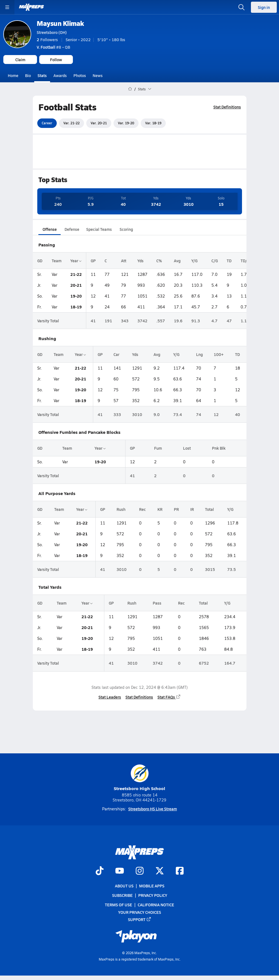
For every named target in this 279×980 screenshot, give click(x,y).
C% (159, 260)
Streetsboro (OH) (52, 32)
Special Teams (99, 229)
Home (13, 75)
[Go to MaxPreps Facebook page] (180, 871)
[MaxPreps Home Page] (130, 89)
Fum (158, 448)
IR (192, 509)
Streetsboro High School (139, 778)
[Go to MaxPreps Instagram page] (140, 871)
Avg (177, 260)
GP (93, 260)
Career (47, 123)
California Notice (156, 905)
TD (229, 260)
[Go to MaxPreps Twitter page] (160, 871)
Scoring (126, 229)
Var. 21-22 (71, 123)
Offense (49, 229)
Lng (199, 354)
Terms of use (118, 905)
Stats (42, 75)
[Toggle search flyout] (241, 7)
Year (76, 260)
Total (209, 509)
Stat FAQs (169, 697)
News (98, 75)
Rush (121, 509)
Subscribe (122, 895)
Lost (187, 448)
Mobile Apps (152, 886)
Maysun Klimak (60, 23)
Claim (20, 60)
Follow (56, 60)
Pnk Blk (218, 448)
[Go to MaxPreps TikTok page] (100, 871)
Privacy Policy (153, 895)
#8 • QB (53, 47)
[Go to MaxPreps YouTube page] (120, 871)
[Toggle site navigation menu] (7, 7)
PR (176, 509)
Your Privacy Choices (140, 912)
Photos (80, 75)
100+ (219, 354)
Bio (28, 75)
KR (160, 509)
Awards (60, 75)
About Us (124, 886)
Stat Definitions (227, 107)
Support (140, 919)
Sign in (264, 7)
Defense (72, 229)
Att (124, 260)
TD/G (245, 260)
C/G (215, 260)
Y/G (194, 260)
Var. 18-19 (153, 123)
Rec (142, 509)
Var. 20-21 (99, 123)
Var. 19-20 (126, 123)
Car (116, 354)
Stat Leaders (110, 697)
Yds (140, 260)
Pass (157, 603)
